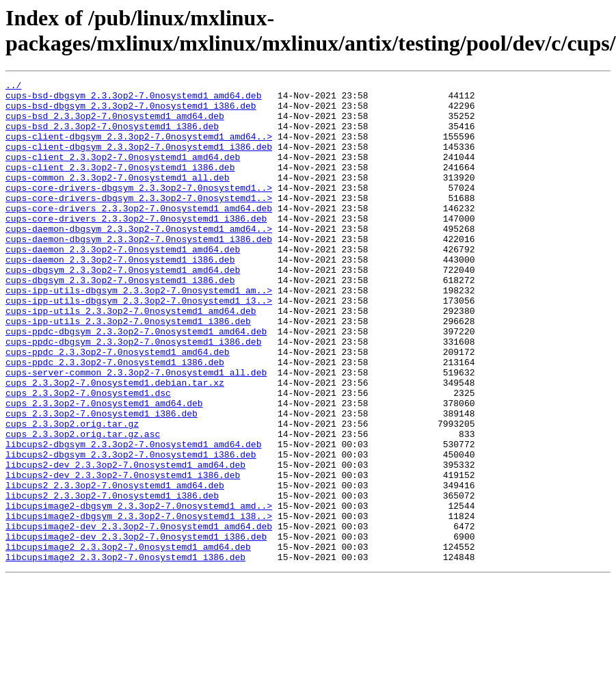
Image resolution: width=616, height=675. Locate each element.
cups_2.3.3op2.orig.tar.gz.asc (83, 505)
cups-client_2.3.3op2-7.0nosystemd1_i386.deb (120, 185)
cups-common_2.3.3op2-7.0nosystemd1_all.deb (118, 198)
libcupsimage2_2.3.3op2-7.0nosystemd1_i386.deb (125, 653)
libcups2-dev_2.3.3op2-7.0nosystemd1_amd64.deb (125, 542)
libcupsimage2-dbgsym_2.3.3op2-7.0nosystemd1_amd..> (139, 592)
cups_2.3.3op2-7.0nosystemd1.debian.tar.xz (115, 444)
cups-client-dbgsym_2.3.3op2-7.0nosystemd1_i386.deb (139, 161)
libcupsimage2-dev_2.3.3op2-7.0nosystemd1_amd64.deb (139, 616)
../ (13, 87)
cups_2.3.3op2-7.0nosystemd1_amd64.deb (104, 468)
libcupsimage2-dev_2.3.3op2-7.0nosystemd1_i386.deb (136, 628)
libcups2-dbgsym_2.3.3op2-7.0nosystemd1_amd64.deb (133, 518)
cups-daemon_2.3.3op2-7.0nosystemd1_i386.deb (120, 296)
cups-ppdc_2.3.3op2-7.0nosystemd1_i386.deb (115, 419)
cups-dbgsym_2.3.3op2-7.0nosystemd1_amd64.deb (123, 308)
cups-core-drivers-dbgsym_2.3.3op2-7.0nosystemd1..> (139, 210)
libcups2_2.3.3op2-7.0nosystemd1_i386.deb (112, 579)
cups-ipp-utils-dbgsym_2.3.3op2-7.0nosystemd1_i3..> (139, 345)
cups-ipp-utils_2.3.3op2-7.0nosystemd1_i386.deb (128, 370)
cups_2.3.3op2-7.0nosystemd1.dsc (88, 456)
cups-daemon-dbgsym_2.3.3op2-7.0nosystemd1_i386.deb (139, 272)
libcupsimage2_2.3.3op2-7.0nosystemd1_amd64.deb (128, 641)
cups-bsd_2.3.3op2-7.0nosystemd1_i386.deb (112, 136)
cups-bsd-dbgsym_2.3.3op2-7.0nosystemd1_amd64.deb (133, 99)
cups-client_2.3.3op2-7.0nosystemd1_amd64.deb (123, 173)
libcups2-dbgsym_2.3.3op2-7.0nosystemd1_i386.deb (131, 530)
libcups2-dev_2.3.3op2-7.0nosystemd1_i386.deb (123, 555)
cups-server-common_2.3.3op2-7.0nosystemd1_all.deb (136, 432)
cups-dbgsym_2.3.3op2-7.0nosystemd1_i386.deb (120, 321)
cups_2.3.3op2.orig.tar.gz (72, 493)
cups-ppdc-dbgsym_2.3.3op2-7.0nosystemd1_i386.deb (133, 395)
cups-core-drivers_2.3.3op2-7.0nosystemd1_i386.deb (136, 247)
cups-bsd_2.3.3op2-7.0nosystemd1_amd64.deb (115, 124)
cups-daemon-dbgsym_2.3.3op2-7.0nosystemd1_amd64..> (139, 259)
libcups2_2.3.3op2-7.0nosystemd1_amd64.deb (115, 567)
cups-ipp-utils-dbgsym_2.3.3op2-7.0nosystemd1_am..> (139, 333)
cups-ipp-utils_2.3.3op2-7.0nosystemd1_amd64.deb (131, 358)
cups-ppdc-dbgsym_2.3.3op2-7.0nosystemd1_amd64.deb (136, 382)
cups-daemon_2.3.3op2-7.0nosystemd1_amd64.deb (123, 284)
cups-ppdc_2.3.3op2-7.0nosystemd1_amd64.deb (118, 407)
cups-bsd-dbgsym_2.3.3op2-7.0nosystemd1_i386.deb (131, 111)
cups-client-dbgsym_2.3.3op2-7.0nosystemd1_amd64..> (139, 148)
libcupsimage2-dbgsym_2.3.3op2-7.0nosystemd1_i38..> (139, 604)
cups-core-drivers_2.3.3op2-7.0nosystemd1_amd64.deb (139, 235)
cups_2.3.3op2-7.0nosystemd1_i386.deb (102, 481)
